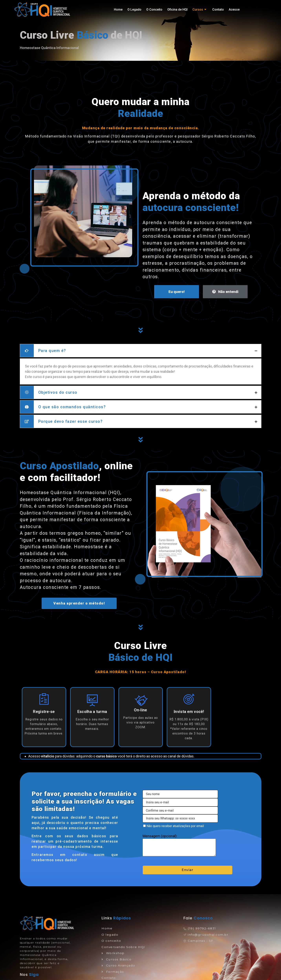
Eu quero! (177, 292)
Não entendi (225, 292)
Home (118, 10)
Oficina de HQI (177, 10)
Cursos (200, 10)
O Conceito (154, 10)
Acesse (234, 10)
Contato (218, 10)
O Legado (134, 10)
